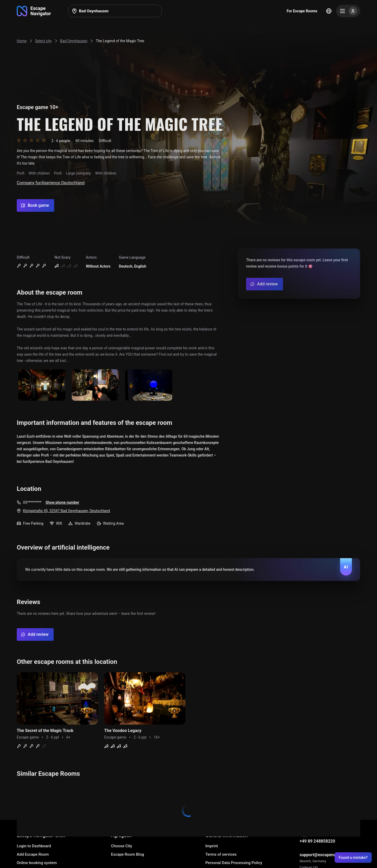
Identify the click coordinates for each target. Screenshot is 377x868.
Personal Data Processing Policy (234, 863)
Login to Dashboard (34, 846)
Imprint (212, 846)
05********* (32, 502)
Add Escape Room (33, 854)
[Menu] (348, 11)
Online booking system (37, 863)
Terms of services (221, 854)
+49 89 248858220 (317, 841)
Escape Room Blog (127, 854)
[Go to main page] (34, 11)
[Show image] (42, 385)
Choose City (122, 846)
